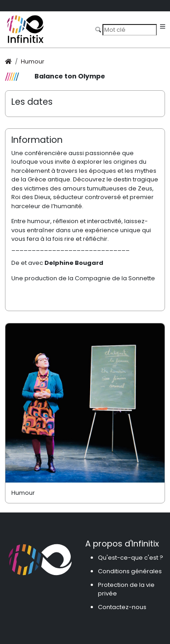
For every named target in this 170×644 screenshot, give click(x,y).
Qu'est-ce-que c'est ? (131, 558)
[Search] (130, 29)
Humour (33, 61)
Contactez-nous (122, 607)
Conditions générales (130, 571)
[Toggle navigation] (163, 27)
